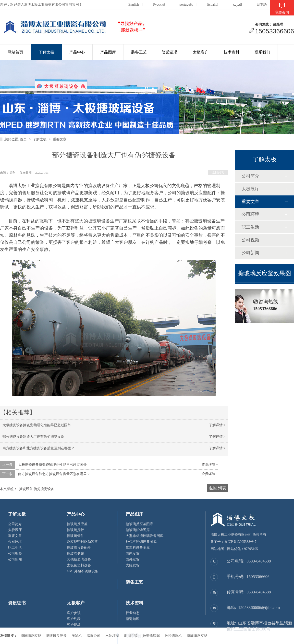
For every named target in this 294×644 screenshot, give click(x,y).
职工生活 (250, 227)
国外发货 (133, 559)
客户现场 (74, 625)
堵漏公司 (94, 636)
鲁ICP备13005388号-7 (240, 542)
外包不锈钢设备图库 (141, 542)
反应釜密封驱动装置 (82, 542)
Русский (155, 5)
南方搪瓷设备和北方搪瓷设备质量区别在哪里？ (38, 448)
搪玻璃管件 (75, 536)
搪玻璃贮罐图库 (138, 530)
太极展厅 (250, 189)
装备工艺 (139, 52)
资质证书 (170, 52)
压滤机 (77, 636)
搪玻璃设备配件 (79, 548)
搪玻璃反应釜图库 (139, 524)
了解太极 (46, 52)
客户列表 (74, 619)
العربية (233, 5)
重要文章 (60, 139)
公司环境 (250, 214)
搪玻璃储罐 (75, 554)
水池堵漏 (112, 636)
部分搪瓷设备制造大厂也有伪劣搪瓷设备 (33, 437)
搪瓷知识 (133, 619)
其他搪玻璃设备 (79, 559)
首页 (23, 139)
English (130, 5)
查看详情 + (210, 465)
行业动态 (133, 613)
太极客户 (201, 52)
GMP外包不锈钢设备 (83, 571)
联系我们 (262, 52)
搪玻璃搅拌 (75, 530)
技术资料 (232, 52)
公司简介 (250, 176)
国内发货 (133, 554)
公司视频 (250, 240)
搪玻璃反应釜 (77, 524)
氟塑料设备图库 (138, 548)
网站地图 (217, 549)
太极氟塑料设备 (79, 565)
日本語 (258, 5)
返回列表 (218, 172)
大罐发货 (133, 565)
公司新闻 (250, 253)
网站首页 (15, 52)
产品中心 (77, 52)
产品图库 (108, 52)
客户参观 (74, 613)
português (182, 5)
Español (209, 5)
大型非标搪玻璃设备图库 (145, 536)
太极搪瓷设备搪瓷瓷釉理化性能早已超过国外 (37, 425)
